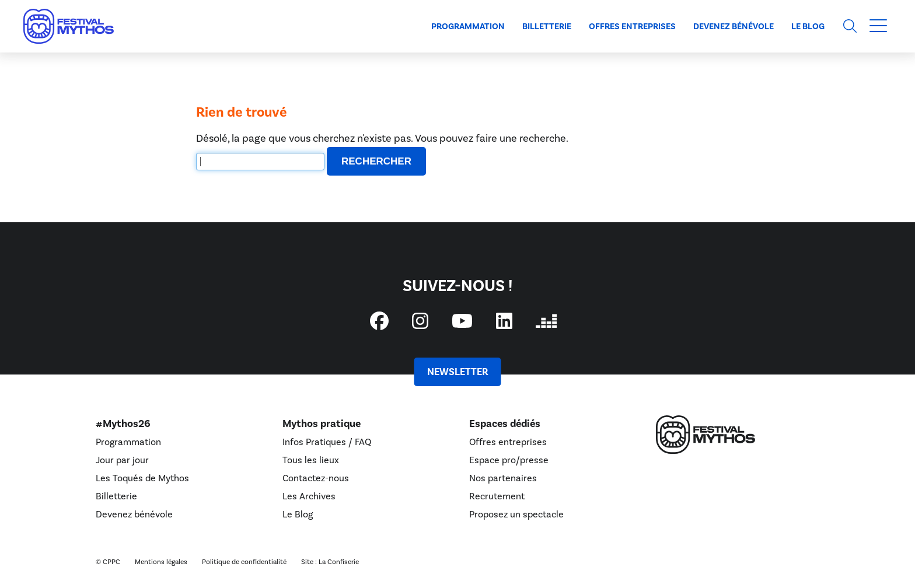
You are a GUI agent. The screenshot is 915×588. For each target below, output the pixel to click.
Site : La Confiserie (330, 562)
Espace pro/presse (509, 460)
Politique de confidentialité (244, 562)
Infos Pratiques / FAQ (327, 442)
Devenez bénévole (734, 26)
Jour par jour (122, 460)
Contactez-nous (316, 478)
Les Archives (309, 496)
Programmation (468, 26)
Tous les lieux (311, 460)
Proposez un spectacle (516, 514)
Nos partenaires (503, 478)
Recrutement (497, 496)
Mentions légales (161, 562)
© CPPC (108, 562)
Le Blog (808, 26)
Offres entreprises (632, 26)
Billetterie (547, 26)
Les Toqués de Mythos (142, 478)
